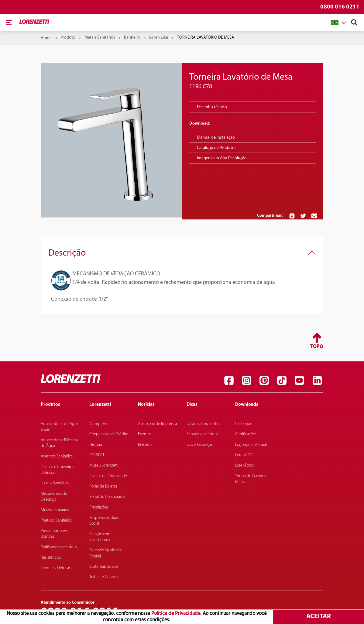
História (96, 445)
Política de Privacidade (176, 614)
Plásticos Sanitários (56, 521)
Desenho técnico (212, 107)
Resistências (51, 558)
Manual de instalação (216, 138)
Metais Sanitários (100, 38)
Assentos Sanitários (57, 456)
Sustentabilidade (104, 567)
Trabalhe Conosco (104, 577)
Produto (68, 38)
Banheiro (132, 38)
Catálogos (243, 424)
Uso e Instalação (200, 445)
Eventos (145, 434)
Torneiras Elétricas (56, 568)
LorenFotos (244, 465)
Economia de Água (203, 434)
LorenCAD (244, 455)
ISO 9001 (97, 455)
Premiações (99, 507)
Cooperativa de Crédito (109, 434)
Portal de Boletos (103, 486)
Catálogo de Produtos (217, 148)
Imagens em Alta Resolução (222, 158)
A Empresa (98, 424)
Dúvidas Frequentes (203, 424)
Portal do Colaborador (108, 497)
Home (46, 38)
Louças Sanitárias (55, 483)
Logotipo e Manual (251, 445)
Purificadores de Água (59, 547)
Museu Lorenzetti (104, 465)
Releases (145, 445)
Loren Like (159, 38)
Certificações (246, 434)
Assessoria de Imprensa (157, 424)
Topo (317, 347)
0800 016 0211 (340, 7)
